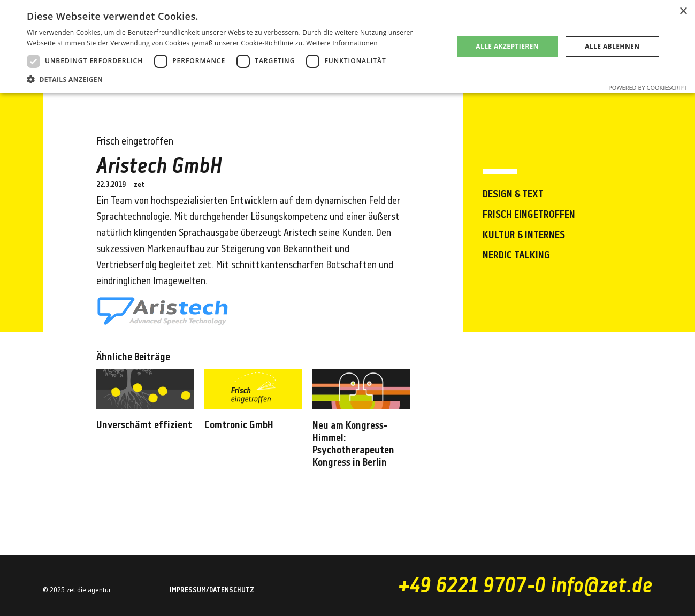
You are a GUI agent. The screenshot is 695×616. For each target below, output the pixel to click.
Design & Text (513, 195)
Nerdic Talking (516, 256)
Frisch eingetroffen (529, 215)
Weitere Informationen (342, 43)
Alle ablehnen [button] (612, 46)
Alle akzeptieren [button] (507, 46)
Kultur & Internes (524, 235)
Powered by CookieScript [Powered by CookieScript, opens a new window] (648, 88)
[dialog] (347, 47)
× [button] (683, 12)
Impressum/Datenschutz (212, 591)
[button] (234, 79)
